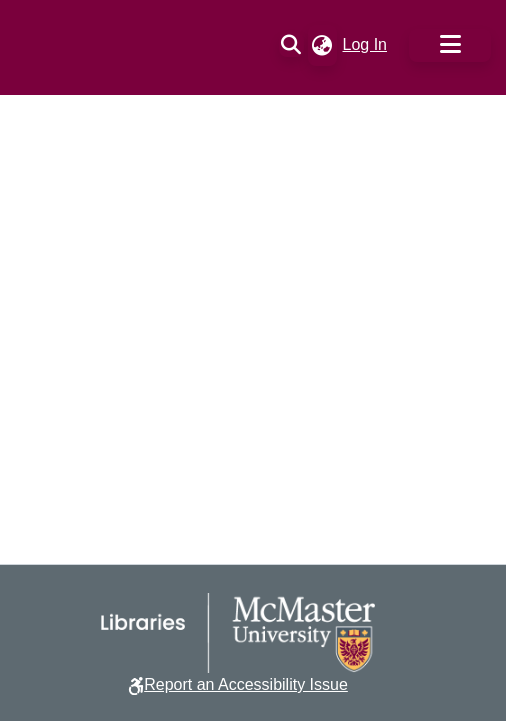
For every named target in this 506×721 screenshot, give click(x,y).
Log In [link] (366, 44)
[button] (291, 45)
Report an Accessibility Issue (246, 684)
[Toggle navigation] (450, 45)
